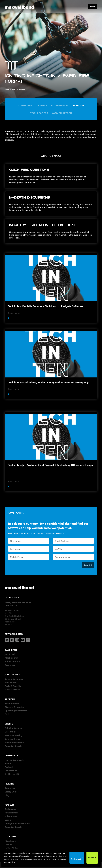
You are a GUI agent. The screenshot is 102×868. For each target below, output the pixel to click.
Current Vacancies (14, 679)
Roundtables (60, 105)
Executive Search (13, 746)
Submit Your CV (12, 661)
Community (26, 105)
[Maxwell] (19, 587)
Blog (7, 795)
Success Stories (12, 689)
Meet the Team (12, 703)
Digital (8, 820)
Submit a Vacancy (13, 728)
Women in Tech (62, 113)
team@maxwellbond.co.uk (18, 602)
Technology (10, 809)
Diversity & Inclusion (15, 707)
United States (11, 848)
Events (42, 105)
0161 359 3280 (11, 605)
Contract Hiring (12, 739)
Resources (10, 665)
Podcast (78, 105)
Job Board (10, 654)
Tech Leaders (39, 113)
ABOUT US (10, 699)
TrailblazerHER (12, 774)
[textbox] (29, 541)
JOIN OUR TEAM (13, 674)
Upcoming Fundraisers (16, 710)
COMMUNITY (11, 755)
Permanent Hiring (14, 735)
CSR (7, 714)
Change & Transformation (17, 823)
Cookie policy (10, 862)
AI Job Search (11, 658)
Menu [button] (93, 6)
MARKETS (10, 805)
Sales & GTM (11, 816)
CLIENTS (9, 724)
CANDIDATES (11, 650)
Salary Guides (12, 792)
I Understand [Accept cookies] (76, 857)
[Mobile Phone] (29, 557)
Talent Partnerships (14, 742)
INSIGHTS (9, 784)
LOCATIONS (11, 836)
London (8, 844)
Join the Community (14, 760)
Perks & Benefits (13, 686)
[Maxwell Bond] (19, 7)
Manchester (11, 841)
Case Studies (11, 732)
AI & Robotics (11, 813)
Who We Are (11, 682)
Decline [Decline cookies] (91, 857)
